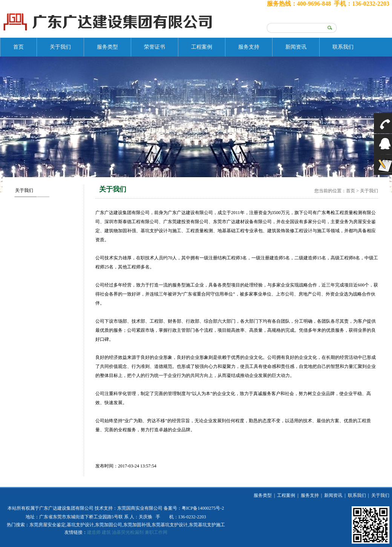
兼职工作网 (156, 532)
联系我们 (343, 47)
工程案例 (202, 47)
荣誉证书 (155, 47)
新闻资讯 (296, 47)
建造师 (94, 532)
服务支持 (249, 47)
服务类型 (107, 47)
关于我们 (60, 47)
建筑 (106, 532)
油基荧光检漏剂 (128, 532)
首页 (18, 47)
